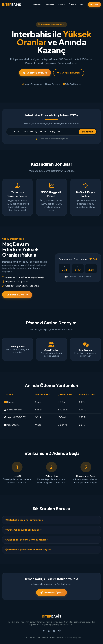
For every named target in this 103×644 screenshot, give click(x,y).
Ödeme (72, 5)
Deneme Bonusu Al (35, 73)
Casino (62, 5)
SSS (82, 5)
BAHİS (12, 5)
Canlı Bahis (49, 5)
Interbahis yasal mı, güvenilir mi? (24, 520)
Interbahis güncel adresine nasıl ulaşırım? (29, 550)
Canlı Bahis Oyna (17, 295)
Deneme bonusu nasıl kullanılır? (24, 530)
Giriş (94, 5)
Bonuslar (37, 5)
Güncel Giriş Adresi (69, 73)
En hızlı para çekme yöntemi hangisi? (27, 540)
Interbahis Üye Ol (51, 592)
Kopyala (87, 132)
